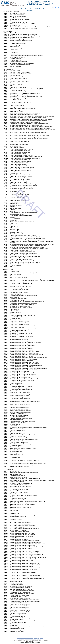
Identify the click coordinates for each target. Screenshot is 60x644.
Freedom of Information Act (30, 639)
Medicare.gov (36, 638)
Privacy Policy (21, 639)
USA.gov (42, 638)
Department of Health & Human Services (25, 638)
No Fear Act (39, 639)
